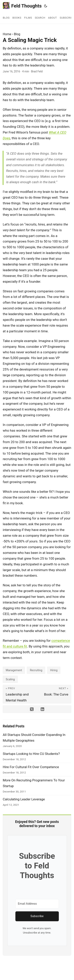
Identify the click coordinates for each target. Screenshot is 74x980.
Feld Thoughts (22, 6)
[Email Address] (37, 904)
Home (7, 34)
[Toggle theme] (46, 6)
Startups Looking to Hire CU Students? (31, 754)
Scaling (10, 679)
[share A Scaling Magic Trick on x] (32, 709)
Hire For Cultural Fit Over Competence (31, 767)
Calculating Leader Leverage (24, 799)
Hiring (54, 670)
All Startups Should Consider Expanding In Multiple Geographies (34, 738)
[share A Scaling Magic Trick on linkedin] (42, 709)
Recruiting (36, 670)
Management (14, 670)
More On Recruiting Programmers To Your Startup (34, 783)
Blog (17, 34)
